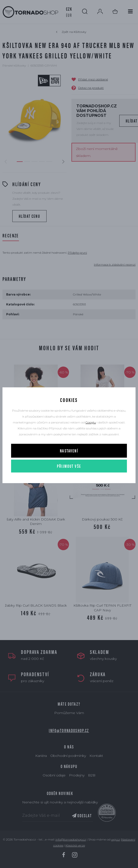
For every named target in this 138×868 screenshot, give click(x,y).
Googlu (91, 422)
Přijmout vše (69, 466)
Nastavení (69, 451)
